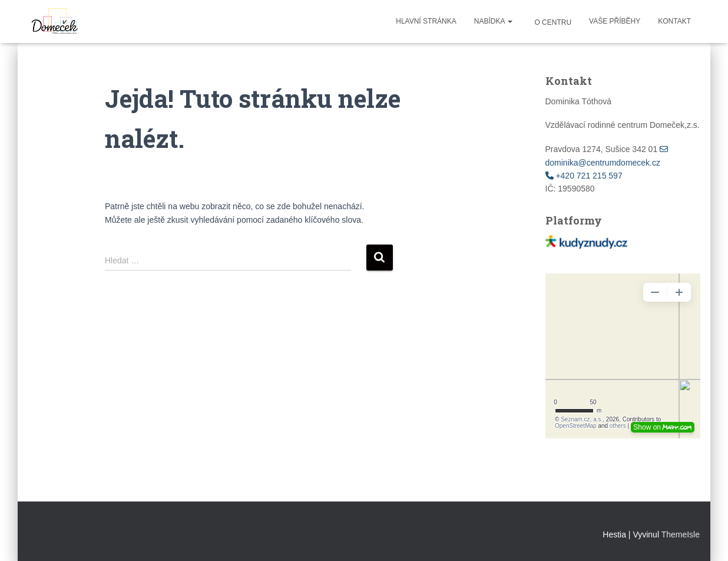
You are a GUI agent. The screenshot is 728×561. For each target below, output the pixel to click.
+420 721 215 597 (584, 176)
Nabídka (493, 21)
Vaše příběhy (615, 21)
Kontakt (674, 21)
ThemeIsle (681, 534)
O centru (552, 22)
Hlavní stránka (426, 21)
